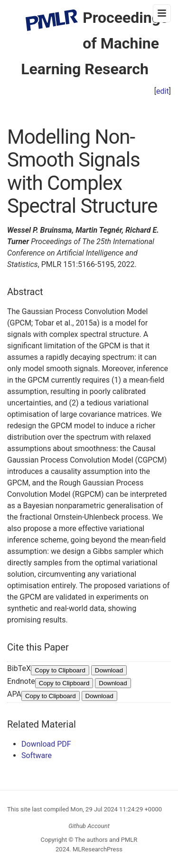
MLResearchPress (97, 849)
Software (37, 755)
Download (109, 670)
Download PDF (46, 744)
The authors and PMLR (106, 840)
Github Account (89, 826)
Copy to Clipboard (60, 670)
